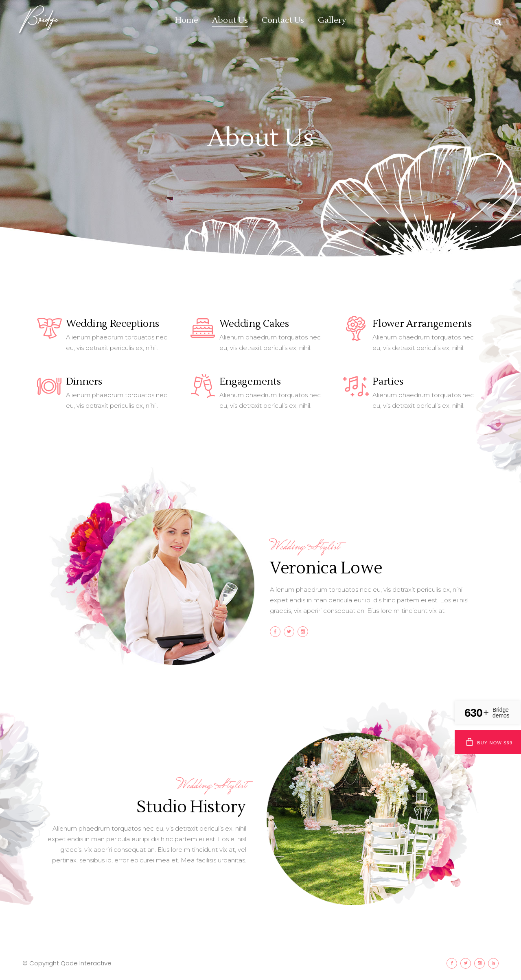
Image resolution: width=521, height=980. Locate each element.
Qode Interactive (86, 963)
